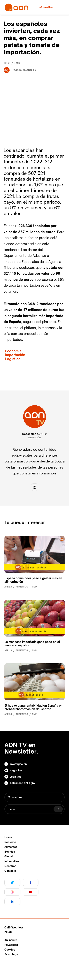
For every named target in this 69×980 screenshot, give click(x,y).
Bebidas (10, 852)
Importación (15, 355)
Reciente (10, 842)
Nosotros (10, 866)
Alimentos (11, 847)
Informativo (12, 861)
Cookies (10, 950)
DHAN (8, 932)
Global (9, 856)
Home (8, 837)
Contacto (10, 871)
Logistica (13, 359)
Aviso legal (11, 954)
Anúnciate (11, 940)
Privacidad (11, 945)
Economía (13, 351)
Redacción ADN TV (34, 434)
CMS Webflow (14, 928)
